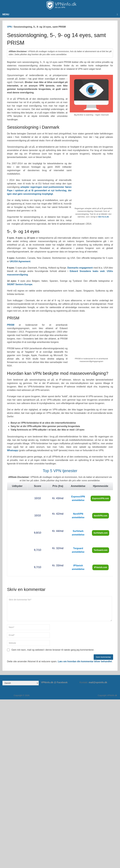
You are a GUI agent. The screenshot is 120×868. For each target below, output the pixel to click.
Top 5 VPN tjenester (60, 471)
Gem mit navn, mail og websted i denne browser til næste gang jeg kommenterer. (53, 650)
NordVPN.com (101, 516)
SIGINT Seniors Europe (20, 284)
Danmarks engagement (80, 268)
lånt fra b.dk (104, 217)
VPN (9, 27)
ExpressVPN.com (101, 498)
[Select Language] (21, 683)
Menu (6, 14)
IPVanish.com (101, 567)
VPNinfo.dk (8, 695)
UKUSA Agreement (20, 261)
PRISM (11, 325)
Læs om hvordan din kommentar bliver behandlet (85, 661)
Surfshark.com (101, 533)
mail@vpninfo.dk (98, 682)
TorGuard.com (101, 550)
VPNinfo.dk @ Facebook (54, 682)
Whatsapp (13, 450)
